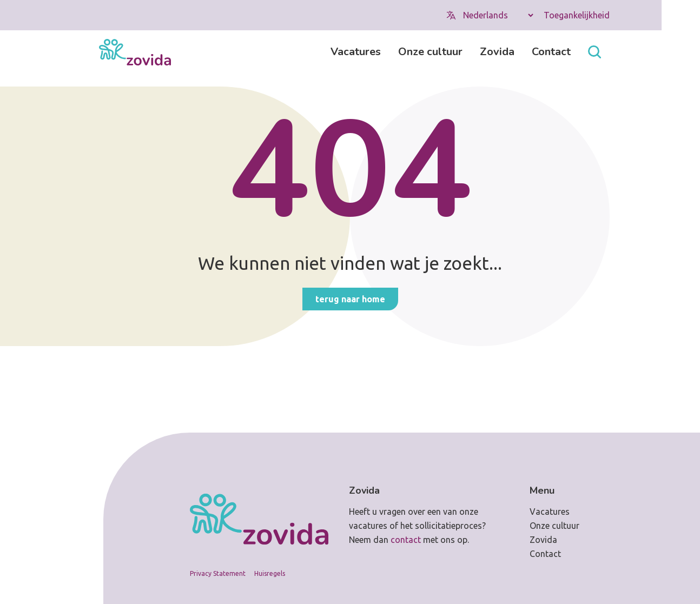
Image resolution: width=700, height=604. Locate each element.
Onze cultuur (430, 52)
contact (406, 540)
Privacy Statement (218, 573)
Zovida (497, 52)
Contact (551, 52)
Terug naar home (350, 299)
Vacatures (356, 52)
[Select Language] (498, 15)
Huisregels (270, 573)
